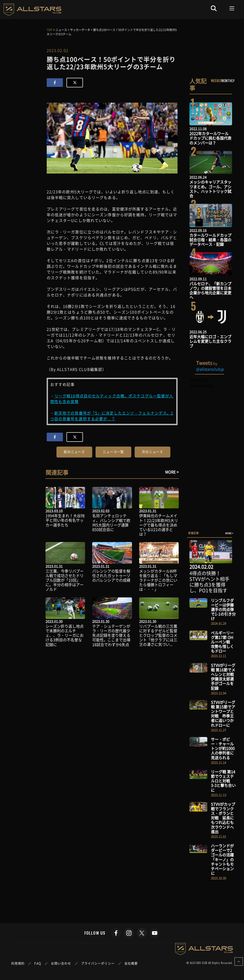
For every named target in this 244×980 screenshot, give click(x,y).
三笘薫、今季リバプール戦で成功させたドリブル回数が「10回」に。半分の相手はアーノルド (65, 580)
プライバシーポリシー (98, 963)
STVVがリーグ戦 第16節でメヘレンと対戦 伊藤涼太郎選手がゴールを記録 (224, 677)
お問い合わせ (61, 963)
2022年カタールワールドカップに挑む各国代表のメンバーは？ (210, 138)
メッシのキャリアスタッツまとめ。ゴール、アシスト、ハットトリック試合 (210, 189)
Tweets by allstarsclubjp (202, 383)
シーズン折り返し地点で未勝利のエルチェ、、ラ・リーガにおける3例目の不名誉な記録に (65, 635)
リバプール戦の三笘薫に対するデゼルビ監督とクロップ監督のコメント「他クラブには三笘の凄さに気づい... (158, 635)
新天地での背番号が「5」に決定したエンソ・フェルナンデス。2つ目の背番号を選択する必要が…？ (112, 416)
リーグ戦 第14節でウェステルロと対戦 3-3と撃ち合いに (223, 781)
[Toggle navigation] (232, 8)
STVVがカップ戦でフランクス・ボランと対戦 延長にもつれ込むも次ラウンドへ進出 (223, 818)
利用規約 (18, 963)
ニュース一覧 (113, 452)
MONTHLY (228, 80)
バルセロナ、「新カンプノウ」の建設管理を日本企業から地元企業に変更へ (210, 290)
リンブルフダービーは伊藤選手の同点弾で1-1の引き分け (223, 609)
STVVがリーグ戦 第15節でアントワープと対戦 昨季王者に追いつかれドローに (223, 714)
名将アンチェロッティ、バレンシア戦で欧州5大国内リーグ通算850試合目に (111, 522)
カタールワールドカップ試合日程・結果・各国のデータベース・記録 (210, 240)
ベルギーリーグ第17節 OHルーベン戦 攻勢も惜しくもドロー (222, 642)
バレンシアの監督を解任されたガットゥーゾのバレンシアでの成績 (111, 575)
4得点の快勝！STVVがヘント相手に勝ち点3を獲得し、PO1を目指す (209, 582)
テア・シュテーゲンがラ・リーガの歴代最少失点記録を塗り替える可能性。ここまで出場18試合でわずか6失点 (111, 635)
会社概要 (131, 963)
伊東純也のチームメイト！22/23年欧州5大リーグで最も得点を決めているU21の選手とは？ (159, 525)
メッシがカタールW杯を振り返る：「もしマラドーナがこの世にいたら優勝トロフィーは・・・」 (158, 580)
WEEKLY (216, 80)
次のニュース (152, 452)
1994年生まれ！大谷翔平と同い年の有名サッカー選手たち (65, 520)
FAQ (38, 963)
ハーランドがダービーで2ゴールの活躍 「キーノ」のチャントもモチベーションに (224, 859)
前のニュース (74, 452)
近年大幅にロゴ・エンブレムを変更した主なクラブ (210, 341)
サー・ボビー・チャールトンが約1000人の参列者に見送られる (223, 748)
